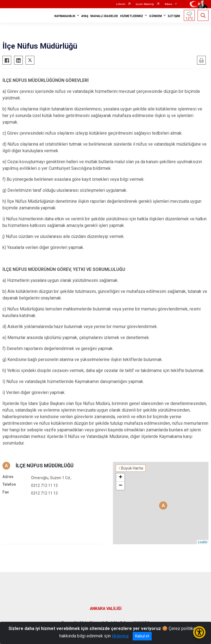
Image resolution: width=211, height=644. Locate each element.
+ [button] (120, 478)
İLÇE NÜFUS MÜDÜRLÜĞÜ (45, 466)
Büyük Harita (132, 468)
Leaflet (203, 542)
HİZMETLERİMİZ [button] (132, 16)
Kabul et (142, 636)
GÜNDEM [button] (156, 16)
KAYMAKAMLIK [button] (65, 16)
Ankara (168, 4)
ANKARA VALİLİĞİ (106, 609)
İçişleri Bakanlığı (145, 4)
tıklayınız (120, 636)
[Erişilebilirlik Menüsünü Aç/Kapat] (199, 632)
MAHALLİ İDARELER (104, 16)
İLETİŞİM (174, 16)
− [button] (120, 486)
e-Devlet (121, 4)
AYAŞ (85, 16)
